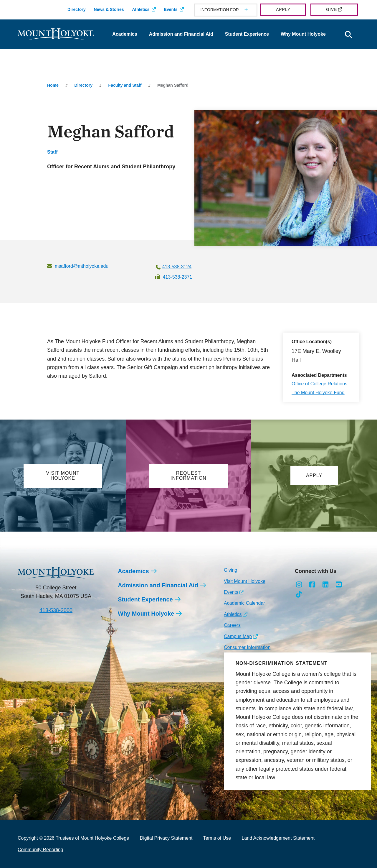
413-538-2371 (178, 277)
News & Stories (109, 9)
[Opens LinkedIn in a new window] (326, 585)
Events (171, 9)
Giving (230, 570)
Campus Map (238, 637)
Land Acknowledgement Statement (278, 839)
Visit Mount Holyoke (245, 582)
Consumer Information (247, 648)
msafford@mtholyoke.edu (82, 266)
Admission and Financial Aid (181, 34)
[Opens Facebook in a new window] (312, 585)
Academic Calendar (244, 603)
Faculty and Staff (125, 85)
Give (331, 9)
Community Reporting (40, 850)
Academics (125, 34)
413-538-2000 (56, 611)
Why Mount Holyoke (303, 34)
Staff (52, 152)
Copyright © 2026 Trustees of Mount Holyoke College (73, 839)
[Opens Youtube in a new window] (339, 585)
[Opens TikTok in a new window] (299, 595)
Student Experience (247, 34)
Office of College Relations (319, 384)
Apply (283, 9)
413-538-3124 (177, 267)
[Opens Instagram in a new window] (299, 585)
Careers (232, 625)
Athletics (141, 9)
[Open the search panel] (348, 35)
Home (53, 85)
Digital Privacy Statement (166, 839)
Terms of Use (217, 839)
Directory (76, 9)
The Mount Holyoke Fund (318, 393)
